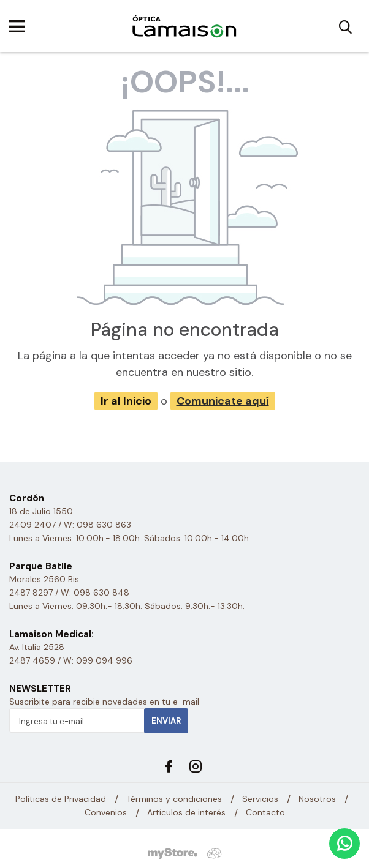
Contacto (265, 813)
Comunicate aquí (223, 401)
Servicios (260, 799)
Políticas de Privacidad (61, 799)
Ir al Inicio (126, 401)
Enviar (166, 721)
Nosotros (317, 799)
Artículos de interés (186, 813)
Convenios (106, 813)
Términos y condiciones (174, 799)
